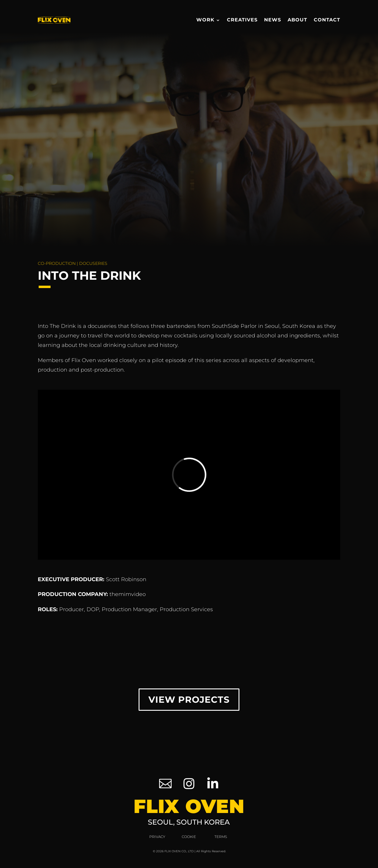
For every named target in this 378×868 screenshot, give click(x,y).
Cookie (189, 837)
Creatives (242, 20)
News (273, 20)
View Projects (189, 700)
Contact (327, 20)
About (297, 20)
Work (205, 20)
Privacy (157, 837)
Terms (221, 837)
